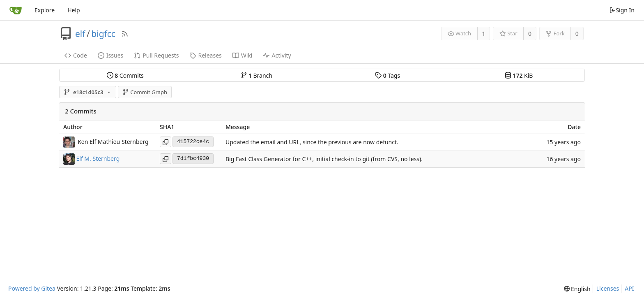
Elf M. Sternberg (98, 158)
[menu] (577, 289)
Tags (388, 75)
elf (80, 34)
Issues (110, 55)
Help (74, 10)
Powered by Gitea (32, 288)
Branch (257, 75)
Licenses (608, 288)
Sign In (622, 10)
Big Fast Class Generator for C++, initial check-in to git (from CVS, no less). (324, 159)
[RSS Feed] (125, 34)
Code (76, 55)
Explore (45, 10)
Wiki (243, 55)
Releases (205, 55)
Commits (125, 75)
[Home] (16, 10)
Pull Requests (156, 55)
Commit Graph (145, 92)
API (629, 288)
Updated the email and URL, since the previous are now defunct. (312, 142)
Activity (277, 55)
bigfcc (103, 34)
